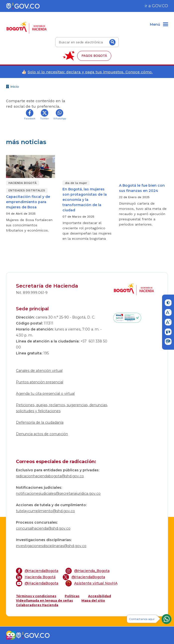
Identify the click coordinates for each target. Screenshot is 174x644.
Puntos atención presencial (40, 382)
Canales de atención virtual (39, 371)
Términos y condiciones (36, 596)
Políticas (72, 596)
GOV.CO (160, 6)
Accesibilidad (100, 596)
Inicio (12, 87)
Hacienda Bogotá (36, 577)
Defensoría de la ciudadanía (40, 422)
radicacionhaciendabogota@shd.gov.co (50, 476)
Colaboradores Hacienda (37, 605)
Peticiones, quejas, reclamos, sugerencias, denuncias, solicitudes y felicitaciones (62, 408)
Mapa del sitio (93, 601)
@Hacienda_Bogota (87, 571)
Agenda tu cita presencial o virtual (45, 394)
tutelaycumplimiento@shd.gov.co (45, 511)
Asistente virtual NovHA (91, 583)
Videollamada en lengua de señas (44, 601)
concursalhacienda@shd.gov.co (43, 528)
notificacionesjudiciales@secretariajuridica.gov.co (58, 493)
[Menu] (159, 25)
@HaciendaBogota (37, 571)
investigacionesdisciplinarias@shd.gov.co (51, 546)
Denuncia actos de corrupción (42, 434)
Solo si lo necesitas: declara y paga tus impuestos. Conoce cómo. (90, 72)
